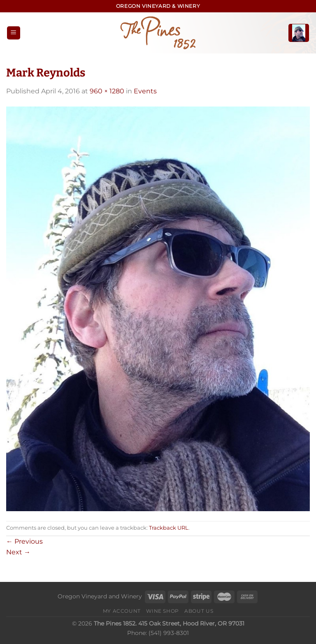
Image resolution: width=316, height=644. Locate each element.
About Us (199, 611)
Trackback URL (169, 528)
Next (18, 552)
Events (145, 91)
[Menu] (14, 33)
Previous (24, 541)
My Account (122, 611)
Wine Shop (163, 611)
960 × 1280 (107, 91)
